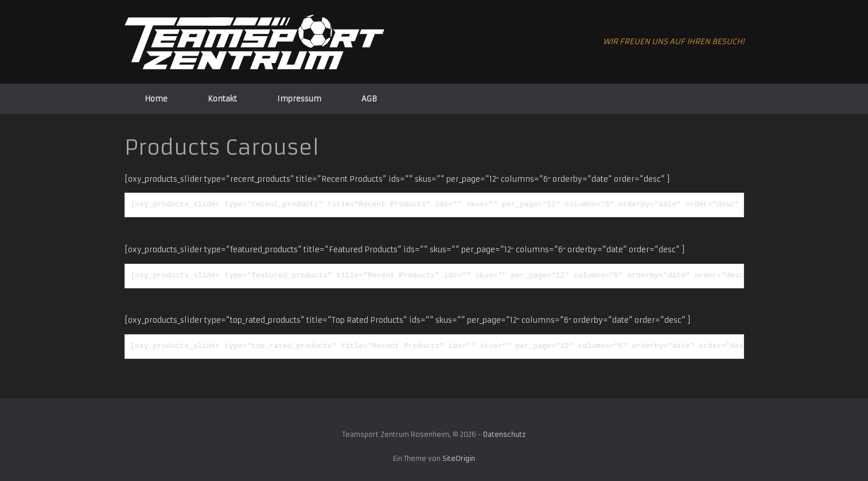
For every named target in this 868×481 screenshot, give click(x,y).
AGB (369, 99)
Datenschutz (504, 435)
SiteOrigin (459, 459)
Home (156, 99)
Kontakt (222, 99)
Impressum (299, 99)
